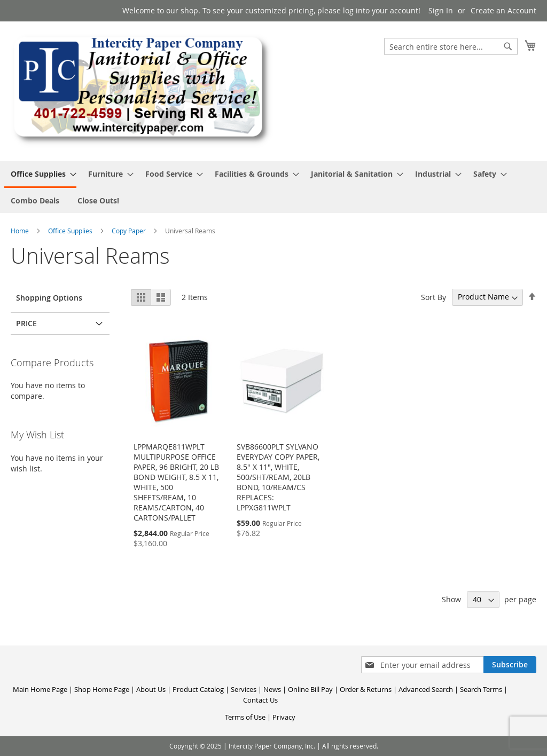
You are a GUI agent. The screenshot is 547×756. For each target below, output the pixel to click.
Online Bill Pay (310, 689)
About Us (151, 689)
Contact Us (260, 700)
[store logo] (142, 91)
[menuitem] (40, 175)
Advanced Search (426, 689)
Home (21, 231)
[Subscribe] (510, 665)
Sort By (433, 297)
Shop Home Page (102, 689)
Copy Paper (130, 231)
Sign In (441, 10)
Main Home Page (40, 689)
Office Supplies (71, 231)
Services (244, 689)
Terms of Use (245, 717)
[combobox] (451, 46)
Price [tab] (26, 323)
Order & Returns (366, 689)
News (272, 689)
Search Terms (481, 689)
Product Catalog (198, 689)
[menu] (273, 187)
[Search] (508, 46)
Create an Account (503, 10)
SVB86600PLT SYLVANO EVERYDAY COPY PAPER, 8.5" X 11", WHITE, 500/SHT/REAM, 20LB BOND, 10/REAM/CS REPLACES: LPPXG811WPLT (278, 477)
